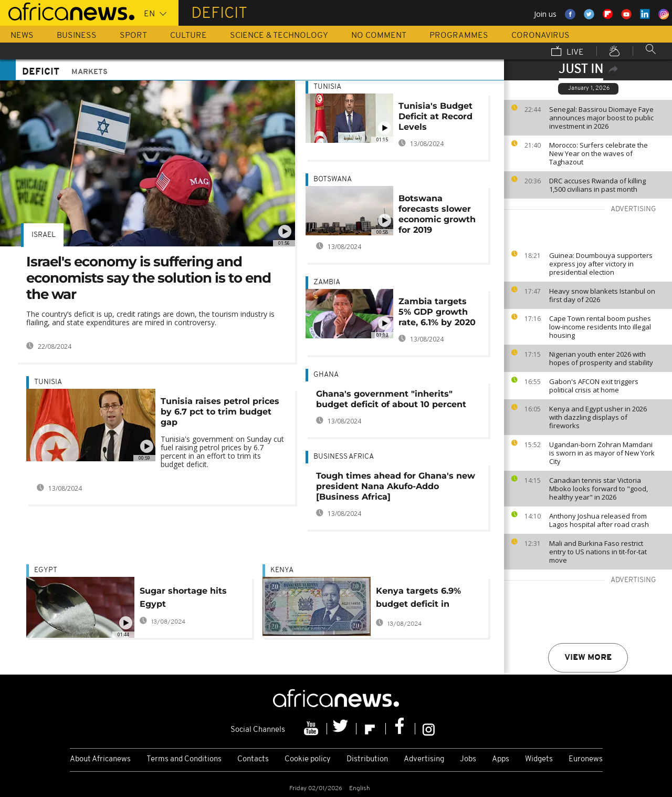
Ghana (326, 375)
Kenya (282, 570)
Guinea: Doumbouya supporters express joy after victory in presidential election (601, 264)
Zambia (327, 282)
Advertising (424, 759)
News (22, 36)
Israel (44, 235)
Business (77, 36)
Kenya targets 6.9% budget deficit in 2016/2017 (418, 599)
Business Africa (344, 457)
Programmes (459, 36)
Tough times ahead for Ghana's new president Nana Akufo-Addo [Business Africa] (396, 486)
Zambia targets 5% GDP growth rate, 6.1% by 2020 (437, 312)
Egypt (46, 570)
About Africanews (100, 759)
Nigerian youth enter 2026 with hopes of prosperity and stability (601, 358)
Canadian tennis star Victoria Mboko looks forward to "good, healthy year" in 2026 (598, 489)
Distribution (367, 759)
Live (568, 52)
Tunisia (48, 382)
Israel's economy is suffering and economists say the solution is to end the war (149, 278)
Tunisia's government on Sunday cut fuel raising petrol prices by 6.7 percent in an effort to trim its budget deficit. (222, 452)
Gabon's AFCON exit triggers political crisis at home (594, 386)
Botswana (333, 179)
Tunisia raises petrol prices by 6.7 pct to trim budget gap (220, 412)
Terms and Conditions (184, 759)
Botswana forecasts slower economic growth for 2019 (437, 214)
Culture (188, 36)
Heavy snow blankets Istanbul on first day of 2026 (602, 295)
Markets (90, 72)
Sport (133, 36)
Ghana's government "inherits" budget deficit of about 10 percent (391, 399)
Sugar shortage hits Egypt (183, 597)
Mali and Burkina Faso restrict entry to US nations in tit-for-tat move (598, 552)
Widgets (539, 759)
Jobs (468, 759)
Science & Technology (279, 36)
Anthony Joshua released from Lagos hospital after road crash (599, 520)
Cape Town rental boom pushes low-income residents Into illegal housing (600, 327)
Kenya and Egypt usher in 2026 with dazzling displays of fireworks (598, 417)
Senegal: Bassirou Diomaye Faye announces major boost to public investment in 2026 (601, 118)
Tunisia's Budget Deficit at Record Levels (435, 116)
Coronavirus (540, 36)
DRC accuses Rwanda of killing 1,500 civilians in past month (597, 185)
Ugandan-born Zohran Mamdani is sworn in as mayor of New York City (602, 453)
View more (588, 658)
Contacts (253, 759)
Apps (501, 759)
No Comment (379, 36)
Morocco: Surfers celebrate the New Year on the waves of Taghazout (598, 153)
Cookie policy (308, 759)
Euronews (586, 759)
